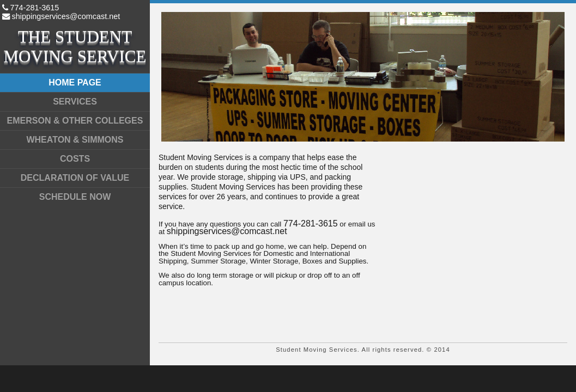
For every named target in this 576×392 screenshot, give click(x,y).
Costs (75, 159)
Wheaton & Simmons (75, 140)
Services (75, 102)
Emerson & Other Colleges (75, 121)
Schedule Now (75, 197)
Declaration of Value (75, 178)
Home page (75, 82)
